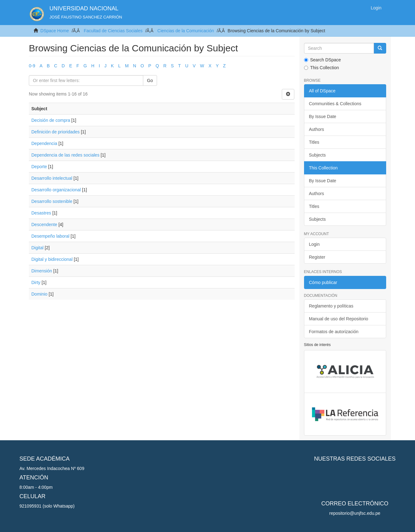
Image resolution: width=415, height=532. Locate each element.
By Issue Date (323, 116)
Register (317, 257)
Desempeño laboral (50, 236)
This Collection (322, 68)
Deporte (39, 167)
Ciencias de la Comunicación (186, 31)
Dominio (39, 294)
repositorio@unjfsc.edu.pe (355, 513)
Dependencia (44, 143)
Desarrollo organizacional (56, 190)
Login (314, 244)
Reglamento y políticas (331, 306)
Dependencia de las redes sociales (65, 155)
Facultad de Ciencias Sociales (113, 31)
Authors (317, 129)
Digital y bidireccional (52, 259)
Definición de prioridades (55, 132)
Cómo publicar (323, 282)
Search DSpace (323, 60)
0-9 (32, 66)
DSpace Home (55, 31)
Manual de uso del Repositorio (339, 319)
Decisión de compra (51, 120)
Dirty (36, 282)
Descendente (44, 225)
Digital (37, 248)
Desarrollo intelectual (52, 178)
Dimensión (42, 271)
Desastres (41, 213)
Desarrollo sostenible (52, 201)
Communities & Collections (335, 104)
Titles (314, 142)
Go (150, 80)
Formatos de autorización (334, 332)
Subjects (318, 155)
